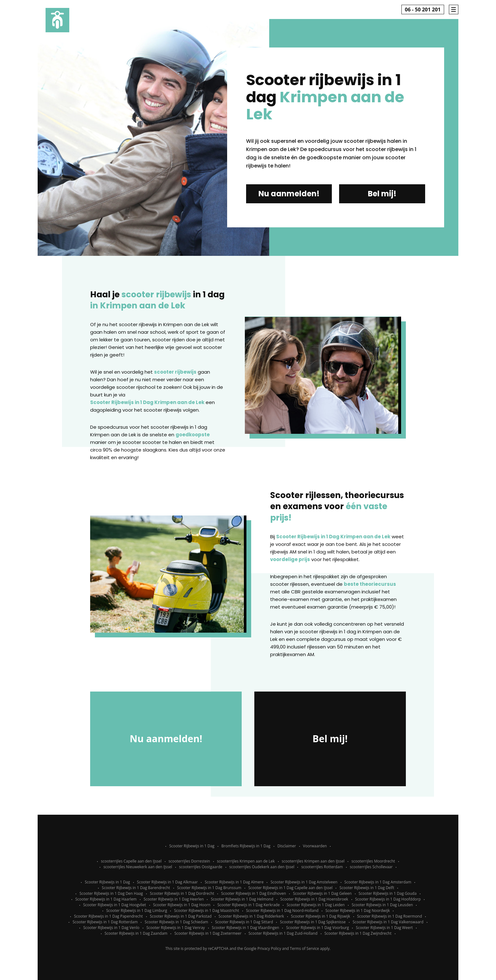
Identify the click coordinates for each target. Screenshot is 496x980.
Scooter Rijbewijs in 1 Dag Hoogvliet (115, 905)
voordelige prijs (290, 559)
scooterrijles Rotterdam (322, 867)
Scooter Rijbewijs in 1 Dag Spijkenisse (313, 922)
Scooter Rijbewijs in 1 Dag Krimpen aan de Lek (147, 402)
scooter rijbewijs (175, 372)
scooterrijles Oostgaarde (201, 867)
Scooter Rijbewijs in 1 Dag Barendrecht (136, 888)
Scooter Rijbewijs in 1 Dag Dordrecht (182, 893)
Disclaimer (287, 846)
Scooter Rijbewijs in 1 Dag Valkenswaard (388, 922)
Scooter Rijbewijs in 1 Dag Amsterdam (378, 882)
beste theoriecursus (370, 584)
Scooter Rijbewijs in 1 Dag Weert (384, 928)
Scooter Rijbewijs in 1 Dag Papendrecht (108, 916)
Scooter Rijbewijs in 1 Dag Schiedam (176, 922)
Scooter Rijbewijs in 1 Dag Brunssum (209, 888)
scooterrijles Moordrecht (373, 861)
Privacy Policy (269, 948)
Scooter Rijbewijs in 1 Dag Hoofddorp (388, 899)
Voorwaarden (315, 846)
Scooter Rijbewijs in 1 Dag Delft (367, 888)
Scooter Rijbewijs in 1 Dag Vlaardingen (246, 928)
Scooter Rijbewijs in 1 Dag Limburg (137, 910)
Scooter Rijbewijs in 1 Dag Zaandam (136, 933)
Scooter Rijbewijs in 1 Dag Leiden (316, 905)
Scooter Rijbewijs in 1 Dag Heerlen (174, 899)
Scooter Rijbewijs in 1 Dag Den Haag (111, 893)
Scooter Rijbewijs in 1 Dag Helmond (242, 899)
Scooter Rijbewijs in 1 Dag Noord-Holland (282, 910)
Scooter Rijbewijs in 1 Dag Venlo (111, 928)
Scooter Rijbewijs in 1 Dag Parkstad (181, 916)
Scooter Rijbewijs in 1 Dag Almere (234, 882)
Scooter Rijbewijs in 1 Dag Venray (176, 928)
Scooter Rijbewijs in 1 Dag (192, 846)
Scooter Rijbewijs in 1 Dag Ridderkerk (251, 916)
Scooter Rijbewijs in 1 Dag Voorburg (317, 928)
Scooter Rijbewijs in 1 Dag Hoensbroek (314, 899)
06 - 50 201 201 (423, 9)
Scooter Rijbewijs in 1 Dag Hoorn (182, 905)
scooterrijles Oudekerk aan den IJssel (262, 867)
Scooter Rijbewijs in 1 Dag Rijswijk (321, 916)
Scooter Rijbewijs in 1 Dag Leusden (382, 905)
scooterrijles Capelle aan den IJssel (131, 861)
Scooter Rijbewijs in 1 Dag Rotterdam (105, 922)
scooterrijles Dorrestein (189, 861)
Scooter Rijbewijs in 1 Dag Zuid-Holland (283, 933)
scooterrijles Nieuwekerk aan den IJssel (138, 867)
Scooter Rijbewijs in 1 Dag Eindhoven (254, 893)
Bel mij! (382, 194)
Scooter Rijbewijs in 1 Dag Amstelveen (304, 882)
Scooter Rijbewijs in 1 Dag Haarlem (106, 899)
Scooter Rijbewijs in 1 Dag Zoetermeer (208, 933)
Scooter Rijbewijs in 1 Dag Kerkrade (248, 905)
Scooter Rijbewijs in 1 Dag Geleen (322, 893)
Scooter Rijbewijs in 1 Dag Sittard (244, 922)
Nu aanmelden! (289, 194)
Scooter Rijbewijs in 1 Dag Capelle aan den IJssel (290, 888)
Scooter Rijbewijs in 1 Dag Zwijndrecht (358, 933)
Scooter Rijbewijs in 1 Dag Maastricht (206, 910)
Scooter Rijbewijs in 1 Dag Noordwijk (358, 910)
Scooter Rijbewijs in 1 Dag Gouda (388, 893)
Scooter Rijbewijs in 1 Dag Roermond (390, 916)
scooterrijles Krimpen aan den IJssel (313, 861)
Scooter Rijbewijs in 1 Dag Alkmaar (167, 882)
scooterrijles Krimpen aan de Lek (246, 861)
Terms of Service (304, 948)
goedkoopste (193, 435)
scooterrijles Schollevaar (371, 867)
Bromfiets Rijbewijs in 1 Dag (246, 846)
